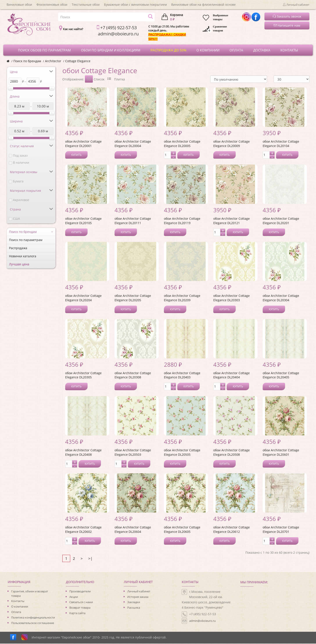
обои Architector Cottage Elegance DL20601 (281, 453)
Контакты (18, 601)
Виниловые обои (19, 5)
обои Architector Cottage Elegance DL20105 (83, 221)
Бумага (18, 181)
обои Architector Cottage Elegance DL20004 (133, 144)
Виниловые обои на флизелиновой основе (203, 5)
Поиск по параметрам (26, 240)
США (16, 219)
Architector (53, 61)
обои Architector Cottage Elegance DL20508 (232, 453)
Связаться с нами (81, 602)
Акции (74, 597)
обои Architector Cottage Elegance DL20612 (232, 530)
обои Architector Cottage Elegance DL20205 (133, 298)
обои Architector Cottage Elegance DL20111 (133, 221)
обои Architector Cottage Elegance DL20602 (83, 530)
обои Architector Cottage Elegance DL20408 (83, 453)
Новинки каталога (23, 256)
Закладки (134, 602)
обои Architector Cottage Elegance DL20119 (182, 221)
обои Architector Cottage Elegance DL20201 (281, 221)
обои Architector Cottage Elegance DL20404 (232, 376)
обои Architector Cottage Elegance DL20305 (83, 376)
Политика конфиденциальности (33, 618)
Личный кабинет (139, 592)
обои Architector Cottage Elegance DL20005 (182, 144)
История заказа (138, 597)
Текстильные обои (86, 5)
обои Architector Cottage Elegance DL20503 (133, 453)
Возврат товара (80, 608)
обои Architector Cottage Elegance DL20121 (232, 221)
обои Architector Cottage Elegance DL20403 (182, 376)
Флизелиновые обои (52, 5)
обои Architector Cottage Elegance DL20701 (281, 530)
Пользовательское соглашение (33, 623)
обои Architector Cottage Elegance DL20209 (182, 298)
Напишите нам (287, 25)
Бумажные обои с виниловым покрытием (135, 5)
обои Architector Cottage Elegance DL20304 (281, 298)
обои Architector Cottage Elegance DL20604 (133, 530)
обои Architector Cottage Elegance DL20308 (133, 376)
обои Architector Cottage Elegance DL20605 (182, 530)
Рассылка (134, 608)
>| (90, 559)
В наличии (21, 162)
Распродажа (18, 248)
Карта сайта (77, 613)
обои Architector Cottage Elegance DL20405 (281, 376)
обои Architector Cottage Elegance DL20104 (281, 144)
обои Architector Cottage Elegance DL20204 (83, 298)
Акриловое (21, 200)
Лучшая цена (19, 264)
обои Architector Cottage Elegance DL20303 (232, 298)
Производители (80, 592)
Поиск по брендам (27, 61)
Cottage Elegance (78, 61)
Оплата (16, 612)
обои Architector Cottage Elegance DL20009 (232, 144)
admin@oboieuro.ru (202, 621)
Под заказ (20, 155)
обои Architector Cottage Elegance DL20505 (182, 453)
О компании (20, 607)
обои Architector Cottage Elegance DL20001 (83, 144)
